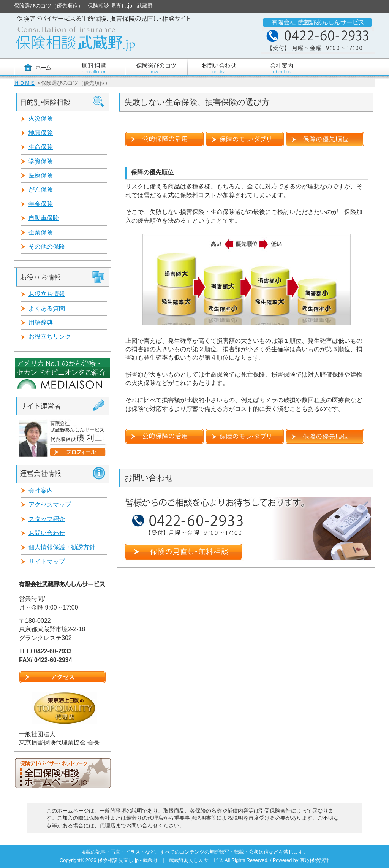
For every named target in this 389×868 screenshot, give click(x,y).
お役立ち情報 (47, 294)
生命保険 (41, 147)
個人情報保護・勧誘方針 (62, 547)
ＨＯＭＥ (25, 83)
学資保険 (41, 161)
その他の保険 (47, 246)
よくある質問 (47, 308)
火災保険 (41, 118)
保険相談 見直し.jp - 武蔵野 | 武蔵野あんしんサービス (161, 860)
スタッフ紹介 (47, 519)
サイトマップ (47, 562)
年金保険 (41, 204)
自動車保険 (44, 218)
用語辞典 (41, 322)
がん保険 (41, 189)
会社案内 (41, 490)
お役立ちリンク (50, 337)
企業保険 (41, 232)
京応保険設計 (315, 860)
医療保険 (41, 175)
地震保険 (41, 133)
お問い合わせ (47, 533)
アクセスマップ (50, 504)
